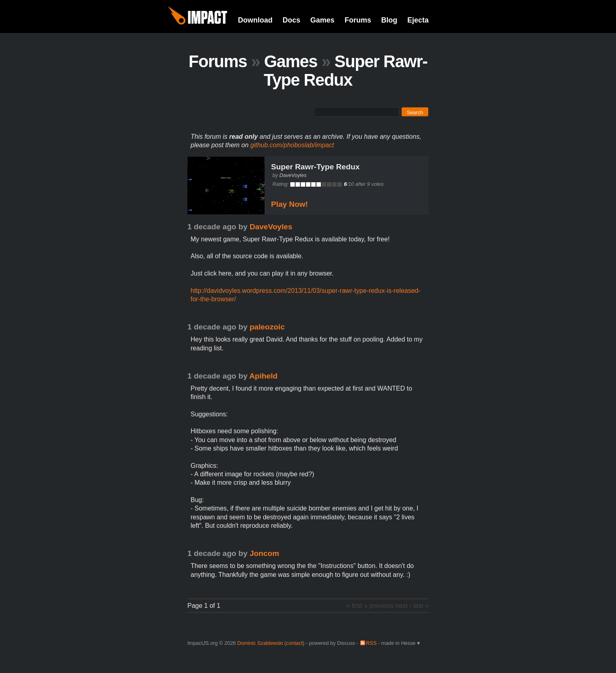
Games (322, 20)
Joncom (265, 553)
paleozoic (267, 327)
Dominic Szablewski (260, 643)
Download (255, 20)
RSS (371, 643)
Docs (292, 20)
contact (295, 643)
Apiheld (263, 376)
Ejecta (418, 20)
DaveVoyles (293, 175)
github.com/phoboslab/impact (292, 145)
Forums (358, 20)
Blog (389, 20)
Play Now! (290, 204)
